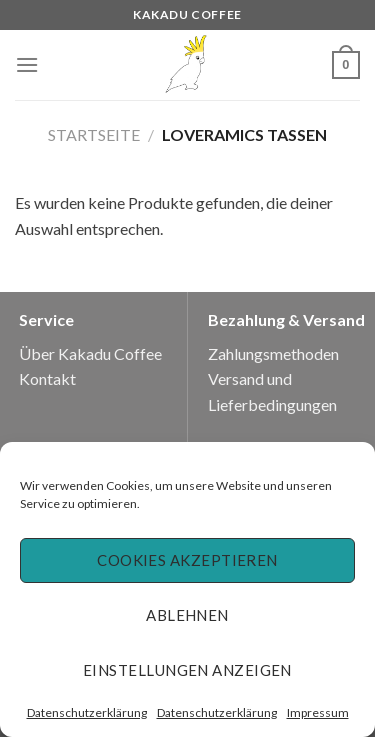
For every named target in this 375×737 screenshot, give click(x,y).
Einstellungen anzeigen (187, 670)
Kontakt (47, 378)
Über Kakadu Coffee (90, 353)
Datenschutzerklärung (87, 712)
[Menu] (27, 64)
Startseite (94, 134)
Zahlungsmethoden (273, 353)
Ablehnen (187, 615)
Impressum (318, 712)
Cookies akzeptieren (187, 560)
